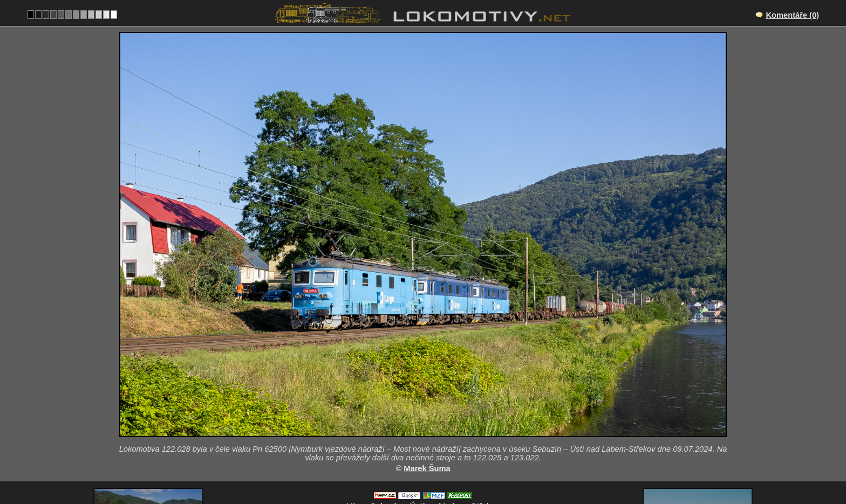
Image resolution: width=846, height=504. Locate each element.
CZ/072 (433, 425)
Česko (417, 470)
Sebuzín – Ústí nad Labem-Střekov (435, 413)
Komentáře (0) (792, 15)
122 (448, 470)
